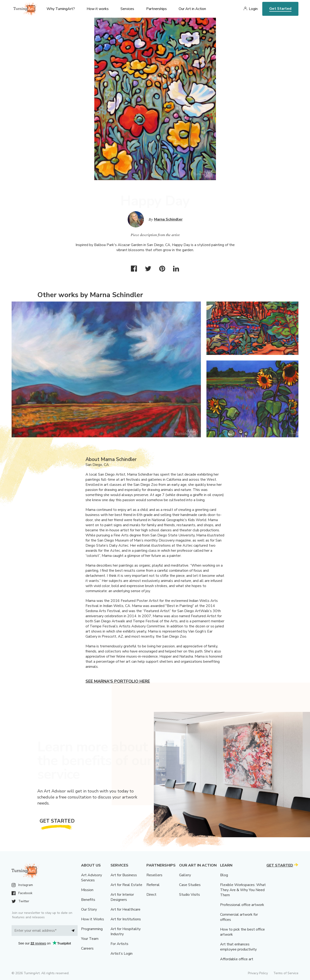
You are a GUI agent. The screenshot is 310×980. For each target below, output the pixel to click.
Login (253, 9)
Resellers (154, 875)
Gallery (185, 875)
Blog (224, 875)
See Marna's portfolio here (118, 681)
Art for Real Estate (126, 885)
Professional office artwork (242, 905)
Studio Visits (190, 895)
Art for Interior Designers (122, 897)
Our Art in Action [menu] (192, 9)
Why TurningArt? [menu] (61, 9)
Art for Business (124, 875)
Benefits (88, 900)
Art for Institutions (126, 919)
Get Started (280, 9)
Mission (87, 890)
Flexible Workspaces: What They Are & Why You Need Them (243, 890)
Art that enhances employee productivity (238, 947)
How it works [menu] (98, 9)
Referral (153, 885)
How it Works (93, 919)
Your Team (90, 939)
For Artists (119, 944)
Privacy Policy (258, 973)
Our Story (89, 909)
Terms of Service (286, 973)
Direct (151, 895)
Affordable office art (237, 959)
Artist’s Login (122, 954)
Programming (92, 929)
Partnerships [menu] (157, 9)
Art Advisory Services (92, 878)
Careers (87, 948)
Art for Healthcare (125, 909)
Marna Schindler (168, 219)
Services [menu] (127, 9)
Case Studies (190, 885)
